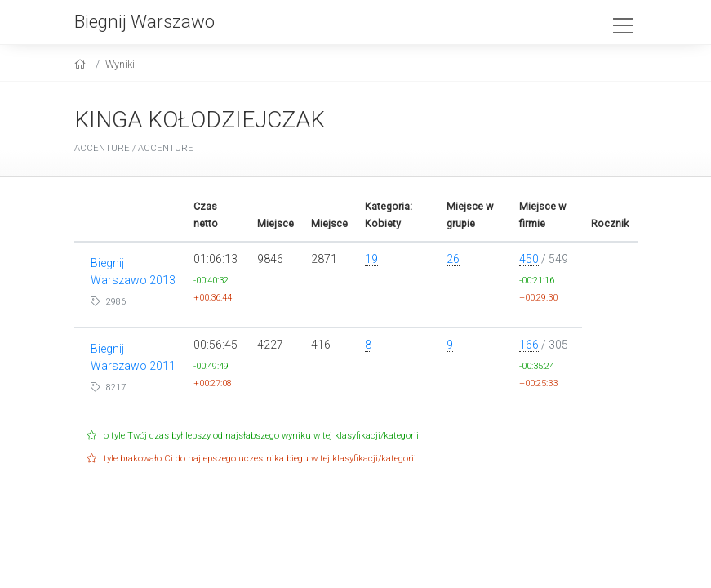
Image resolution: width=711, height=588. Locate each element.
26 (453, 259)
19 (371, 259)
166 (529, 345)
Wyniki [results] (120, 64)
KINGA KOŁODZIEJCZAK (200, 120)
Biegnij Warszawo (144, 21)
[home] (82, 64)
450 (529, 259)
